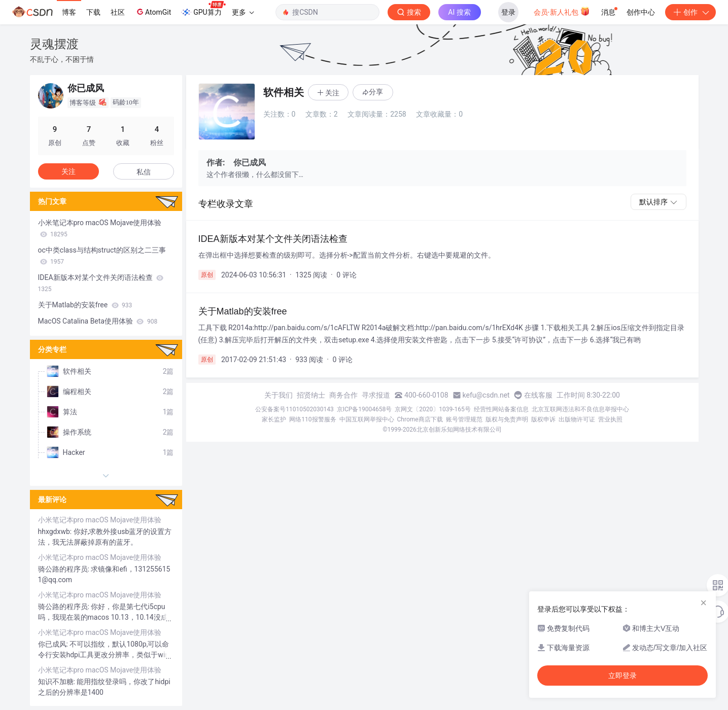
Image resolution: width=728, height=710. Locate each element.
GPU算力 (203, 9)
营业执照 (610, 419)
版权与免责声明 (507, 419)
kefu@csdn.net (486, 395)
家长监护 (274, 419)
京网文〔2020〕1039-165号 (433, 409)
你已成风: (54, 644)
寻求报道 (376, 395)
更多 (243, 12)
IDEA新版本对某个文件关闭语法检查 (101, 283)
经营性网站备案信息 (501, 409)
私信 (144, 172)
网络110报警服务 (313, 419)
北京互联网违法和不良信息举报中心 (580, 409)
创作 (690, 12)
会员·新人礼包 (562, 11)
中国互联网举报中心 (367, 419)
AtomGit (153, 12)
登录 (508, 12)
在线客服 (538, 395)
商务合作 (343, 395)
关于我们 (279, 395)
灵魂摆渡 (54, 44)
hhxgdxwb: (56, 531)
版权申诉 (543, 419)
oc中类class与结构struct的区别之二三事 (102, 256)
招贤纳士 (311, 395)
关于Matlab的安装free (85, 305)
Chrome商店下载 (420, 419)
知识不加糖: (58, 682)
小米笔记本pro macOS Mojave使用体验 (100, 228)
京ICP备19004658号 (365, 409)
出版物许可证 (577, 419)
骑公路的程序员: (65, 569)
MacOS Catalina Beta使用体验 (98, 321)
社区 (118, 12)
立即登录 (622, 676)
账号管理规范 (464, 419)
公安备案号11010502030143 (294, 409)
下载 (93, 12)
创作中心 (641, 12)
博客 (69, 12)
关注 (68, 171)
